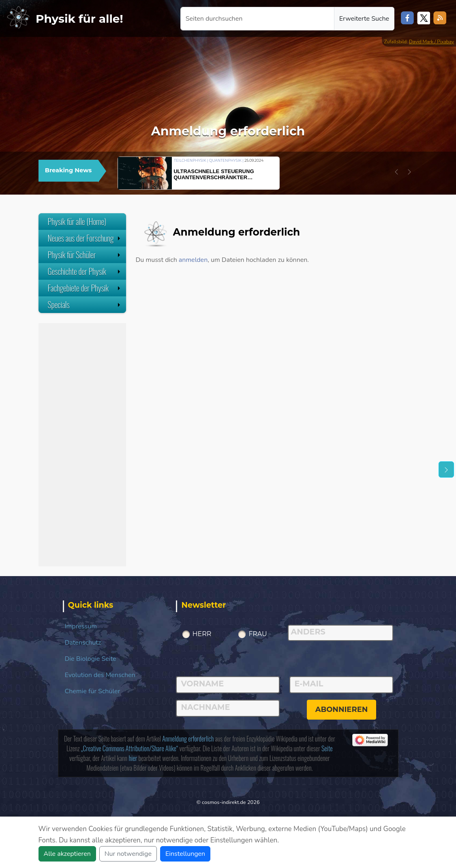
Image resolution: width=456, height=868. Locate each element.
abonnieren (342, 709)
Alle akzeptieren (67, 854)
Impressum (81, 626)
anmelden (193, 260)
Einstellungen (185, 854)
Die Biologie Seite (91, 659)
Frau (258, 634)
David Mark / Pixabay (431, 42)
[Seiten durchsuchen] (257, 19)
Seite (327, 748)
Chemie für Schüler (93, 691)
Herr (202, 634)
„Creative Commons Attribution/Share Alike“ (130, 748)
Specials (85, 304)
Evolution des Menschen (100, 675)
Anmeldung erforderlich (188, 739)
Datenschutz (83, 643)
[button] (396, 172)
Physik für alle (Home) (77, 221)
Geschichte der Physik (85, 271)
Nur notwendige (128, 854)
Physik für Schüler (85, 255)
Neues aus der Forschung (85, 238)
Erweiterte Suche (364, 19)
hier (133, 758)
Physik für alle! (79, 19)
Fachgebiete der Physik (85, 288)
